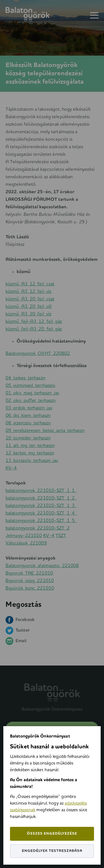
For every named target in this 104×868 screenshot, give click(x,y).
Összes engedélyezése (52, 834)
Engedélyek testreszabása (52, 851)
